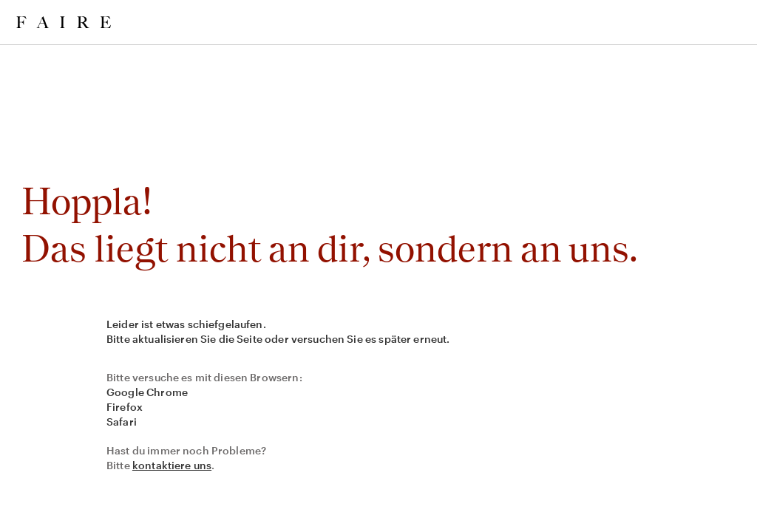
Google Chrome (147, 392)
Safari (122, 422)
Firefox (125, 407)
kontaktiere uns (172, 465)
